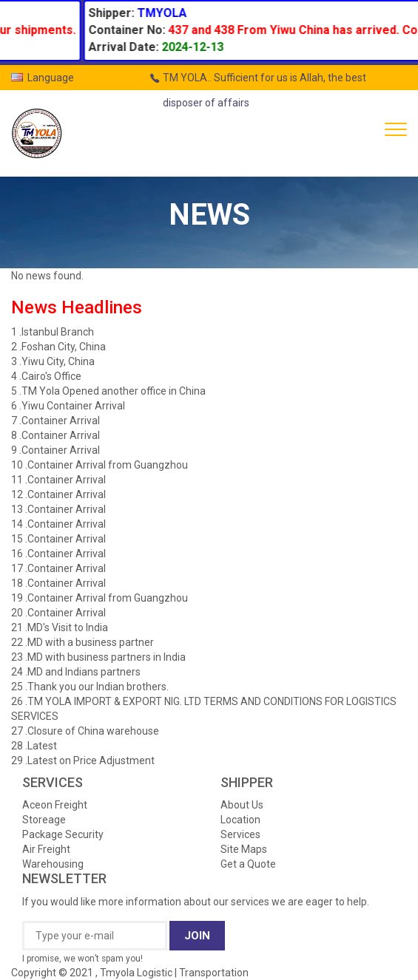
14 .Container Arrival (58, 524)
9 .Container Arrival (55, 450)
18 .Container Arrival (58, 583)
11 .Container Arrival (58, 480)
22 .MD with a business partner (82, 642)
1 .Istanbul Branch (53, 332)
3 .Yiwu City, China (53, 361)
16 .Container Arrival (58, 554)
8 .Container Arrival (55, 435)
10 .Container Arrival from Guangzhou (100, 465)
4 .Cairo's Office (46, 376)
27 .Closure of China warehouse (85, 731)
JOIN (197, 936)
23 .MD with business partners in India (98, 657)
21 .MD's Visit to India (60, 627)
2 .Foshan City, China (58, 347)
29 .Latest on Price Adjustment (83, 760)
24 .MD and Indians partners (76, 672)
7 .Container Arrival (55, 421)
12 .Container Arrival (58, 494)
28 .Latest (34, 746)
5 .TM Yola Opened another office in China (108, 391)
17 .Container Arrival (58, 568)
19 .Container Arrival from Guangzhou (100, 598)
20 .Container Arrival (58, 613)
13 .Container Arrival (58, 509)
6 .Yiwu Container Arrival (68, 406)
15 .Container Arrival (58, 539)
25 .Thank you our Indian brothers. (90, 687)
